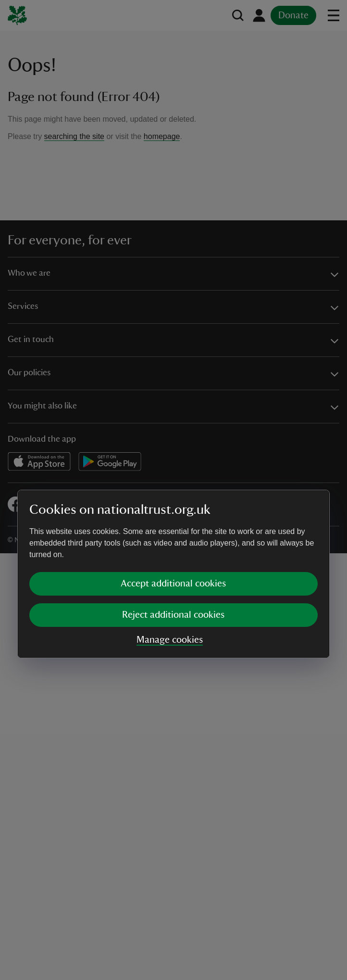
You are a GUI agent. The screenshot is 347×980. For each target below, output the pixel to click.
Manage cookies (170, 556)
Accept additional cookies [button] (173, 499)
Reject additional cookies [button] (173, 531)
